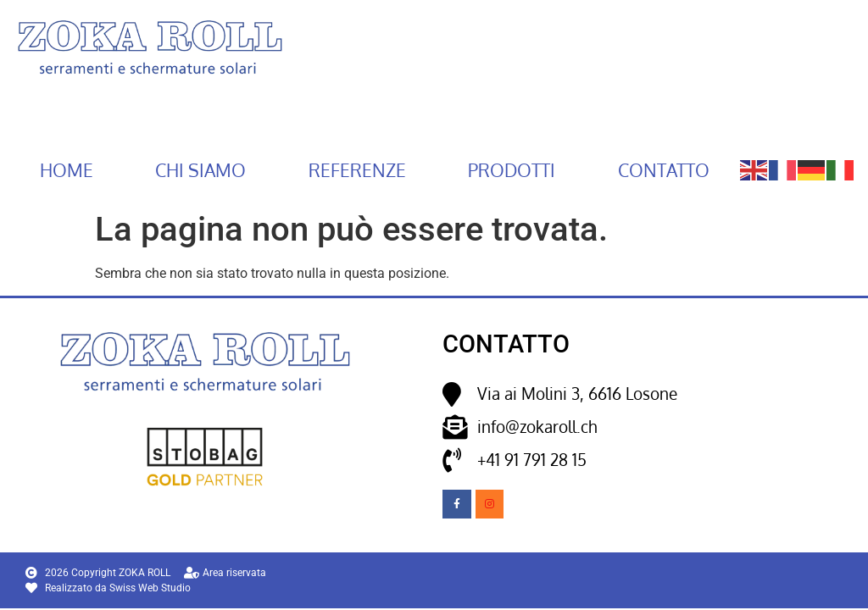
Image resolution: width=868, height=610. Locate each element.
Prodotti (512, 170)
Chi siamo (200, 170)
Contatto (664, 170)
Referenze (357, 170)
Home (67, 170)
